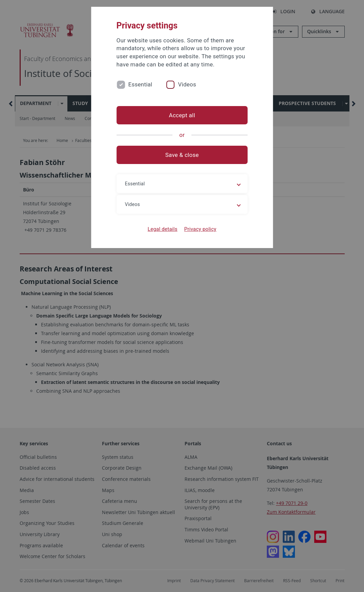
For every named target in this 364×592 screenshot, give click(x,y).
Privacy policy (200, 229)
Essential (140, 84)
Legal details (163, 229)
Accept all (182, 115)
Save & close (182, 155)
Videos (187, 84)
